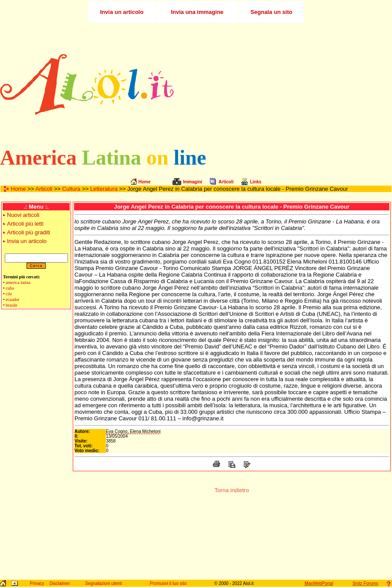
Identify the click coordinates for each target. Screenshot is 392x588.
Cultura (71, 189)
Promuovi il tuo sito (168, 583)
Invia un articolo (27, 241)
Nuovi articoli (23, 215)
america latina (18, 282)
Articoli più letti (25, 224)
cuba (10, 288)
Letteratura (104, 189)
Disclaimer (60, 583)
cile (9, 294)
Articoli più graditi (29, 232)
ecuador (13, 299)
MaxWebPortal (319, 583)
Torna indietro (232, 490)
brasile (12, 305)
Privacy (37, 583)
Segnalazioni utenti (104, 583)
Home (19, 189)
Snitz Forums (365, 583)
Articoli (44, 189)
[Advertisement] (305, 84)
